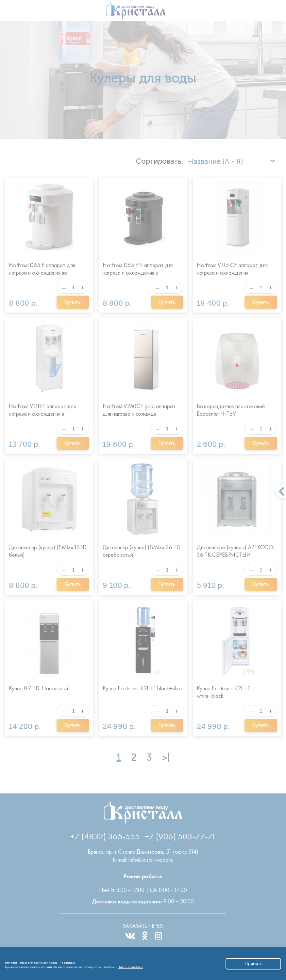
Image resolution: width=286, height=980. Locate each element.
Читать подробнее (130, 966)
